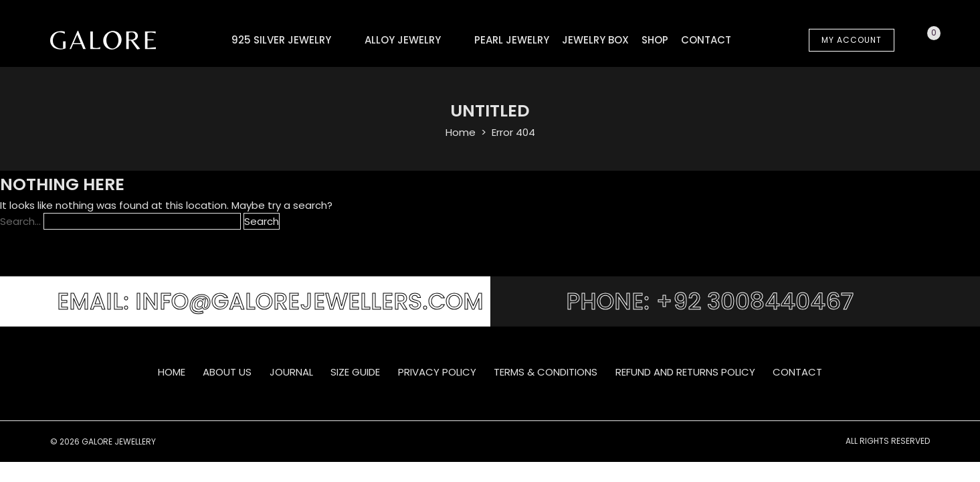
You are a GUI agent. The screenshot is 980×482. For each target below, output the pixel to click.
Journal (291, 372)
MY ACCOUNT (852, 40)
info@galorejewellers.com (309, 301)
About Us (227, 372)
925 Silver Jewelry (281, 40)
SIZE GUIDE (355, 372)
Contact (706, 40)
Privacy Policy (437, 372)
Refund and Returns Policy (685, 372)
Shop (655, 40)
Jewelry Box (595, 40)
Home (461, 132)
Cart (918, 41)
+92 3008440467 (755, 301)
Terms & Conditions (546, 372)
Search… (20, 221)
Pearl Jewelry (512, 40)
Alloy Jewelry (403, 40)
